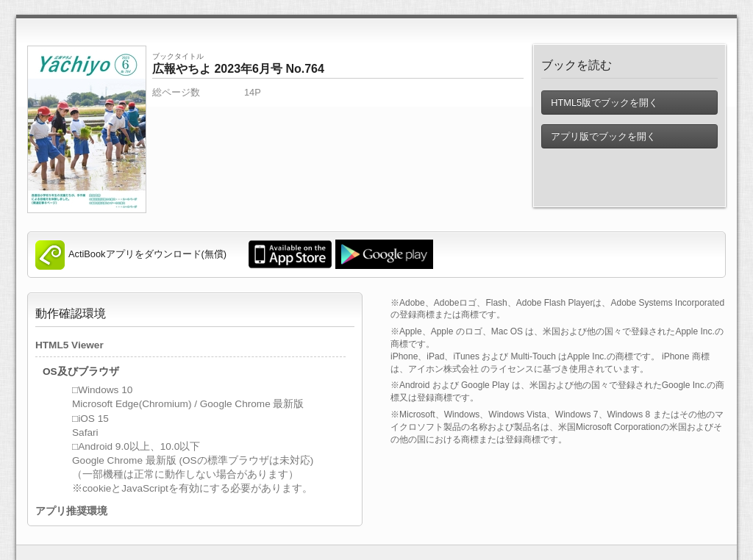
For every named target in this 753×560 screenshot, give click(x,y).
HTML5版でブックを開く (604, 103)
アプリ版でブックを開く (603, 136)
